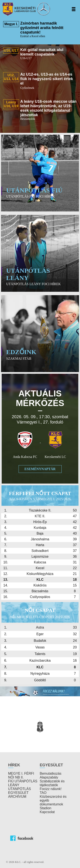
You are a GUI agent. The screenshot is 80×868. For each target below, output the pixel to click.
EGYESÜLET (18, 793)
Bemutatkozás (50, 773)
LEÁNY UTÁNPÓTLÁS (20, 787)
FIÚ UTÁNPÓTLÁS (23, 781)
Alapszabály (49, 777)
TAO (43, 793)
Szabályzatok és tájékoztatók (52, 783)
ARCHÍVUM (17, 797)
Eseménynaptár (40, 469)
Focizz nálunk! (51, 789)
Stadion (45, 808)
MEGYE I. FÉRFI (21, 773)
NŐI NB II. (16, 777)
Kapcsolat (47, 812)
